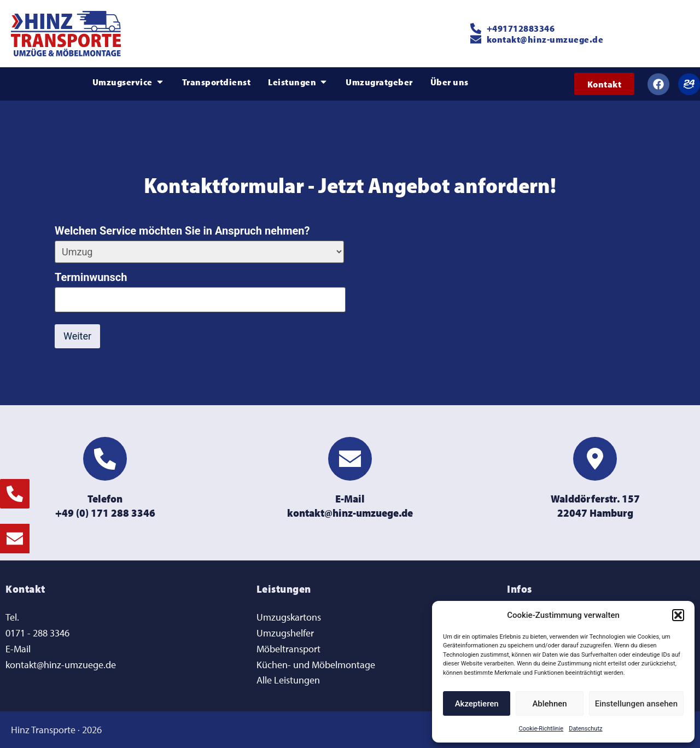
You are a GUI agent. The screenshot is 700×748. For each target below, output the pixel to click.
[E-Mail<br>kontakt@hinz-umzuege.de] (350, 458)
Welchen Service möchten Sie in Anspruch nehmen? (182, 231)
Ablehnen (549, 704)
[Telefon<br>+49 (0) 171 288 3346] (105, 458)
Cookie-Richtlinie (541, 729)
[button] (678, 615)
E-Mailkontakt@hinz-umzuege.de (350, 504)
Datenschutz (585, 729)
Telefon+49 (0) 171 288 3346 (105, 504)
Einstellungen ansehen (636, 704)
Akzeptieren (477, 704)
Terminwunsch (91, 277)
